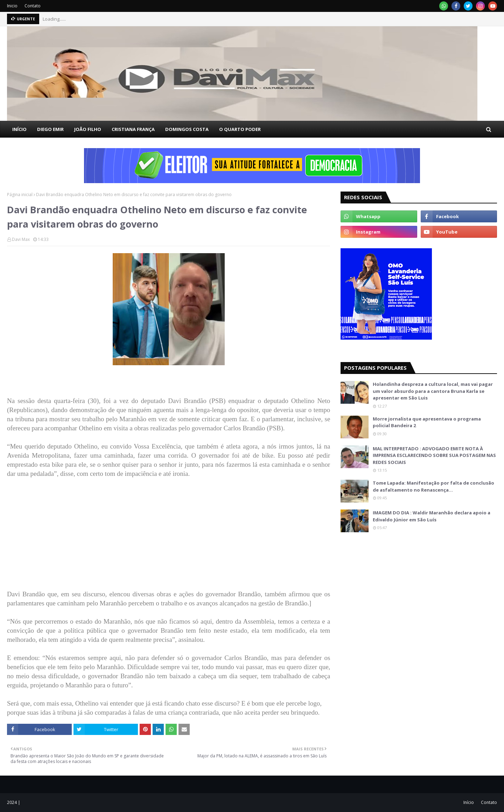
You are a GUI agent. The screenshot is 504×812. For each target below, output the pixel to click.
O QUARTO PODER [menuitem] (240, 129)
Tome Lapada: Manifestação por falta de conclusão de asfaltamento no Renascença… (433, 486)
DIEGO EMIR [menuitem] (50, 129)
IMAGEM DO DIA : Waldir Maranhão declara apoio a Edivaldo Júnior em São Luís (432, 516)
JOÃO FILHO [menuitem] (88, 129)
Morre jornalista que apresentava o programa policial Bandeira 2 (427, 422)
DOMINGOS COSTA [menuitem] (187, 129)
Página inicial (20, 195)
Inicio (12, 6)
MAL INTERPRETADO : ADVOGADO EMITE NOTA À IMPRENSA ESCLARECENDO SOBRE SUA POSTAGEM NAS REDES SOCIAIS (434, 455)
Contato (33, 6)
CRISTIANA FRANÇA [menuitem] (133, 129)
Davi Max (21, 239)
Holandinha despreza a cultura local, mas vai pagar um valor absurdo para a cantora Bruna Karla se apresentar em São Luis (433, 391)
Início (469, 802)
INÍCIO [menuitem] (19, 129)
